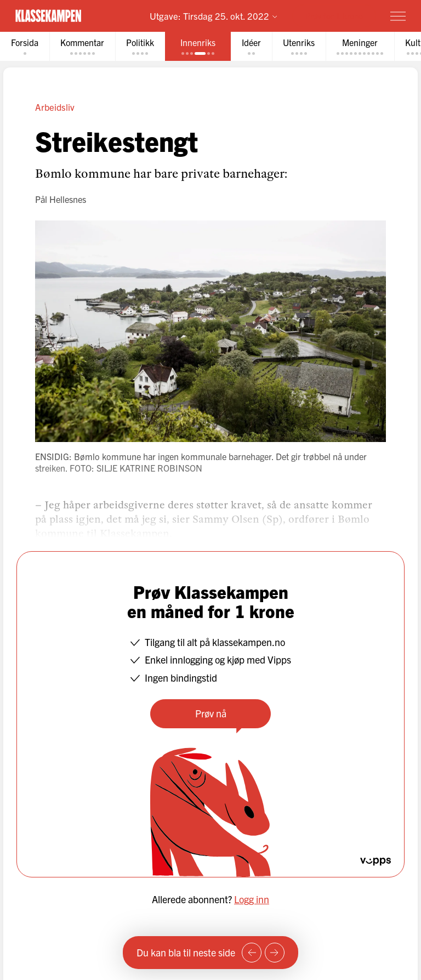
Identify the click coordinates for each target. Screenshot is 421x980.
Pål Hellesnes (61, 199)
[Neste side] (275, 953)
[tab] (25, 46)
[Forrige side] (252, 953)
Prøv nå (211, 713)
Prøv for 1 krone (334, 16)
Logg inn (252, 899)
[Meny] (398, 16)
